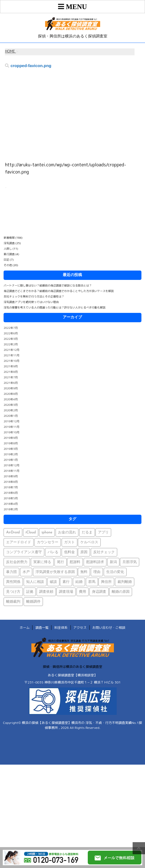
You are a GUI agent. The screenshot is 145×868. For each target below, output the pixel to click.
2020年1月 (11, 416)
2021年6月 (11, 383)
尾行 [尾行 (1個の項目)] (61, 562)
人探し (8, 249)
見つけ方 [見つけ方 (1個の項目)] (13, 592)
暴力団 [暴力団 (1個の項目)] (11, 572)
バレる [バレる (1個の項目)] (53, 552)
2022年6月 (11, 333)
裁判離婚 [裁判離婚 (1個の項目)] (125, 582)
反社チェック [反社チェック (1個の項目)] (104, 552)
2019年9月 (11, 438)
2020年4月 (11, 399)
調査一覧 (42, 628)
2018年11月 (11, 471)
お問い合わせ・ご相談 (109, 628)
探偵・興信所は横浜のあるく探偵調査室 (72, 667)
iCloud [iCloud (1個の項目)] (31, 532)
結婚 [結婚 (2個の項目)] (79, 582)
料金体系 (61, 628)
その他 (8, 265)
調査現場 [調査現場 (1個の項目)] (66, 592)
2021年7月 (11, 377)
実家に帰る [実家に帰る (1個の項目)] (42, 562)
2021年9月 (11, 366)
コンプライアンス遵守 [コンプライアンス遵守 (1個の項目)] (24, 552)
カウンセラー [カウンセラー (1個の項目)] (48, 542)
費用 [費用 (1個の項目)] (83, 592)
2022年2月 (11, 344)
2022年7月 (11, 328)
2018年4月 (11, 504)
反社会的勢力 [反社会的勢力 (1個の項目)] (17, 562)
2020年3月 (11, 405)
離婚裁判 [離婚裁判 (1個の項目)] (13, 602)
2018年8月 (11, 482)
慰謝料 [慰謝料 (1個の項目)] (75, 562)
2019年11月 (11, 427)
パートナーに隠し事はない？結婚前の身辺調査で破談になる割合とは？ (48, 285)
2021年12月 (11, 350)
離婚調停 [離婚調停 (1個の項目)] (33, 602)
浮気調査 (9, 243)
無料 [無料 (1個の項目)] (84, 572)
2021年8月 (11, 372)
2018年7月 (11, 487)
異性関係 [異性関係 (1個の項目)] (13, 582)
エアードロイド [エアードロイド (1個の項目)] (19, 542)
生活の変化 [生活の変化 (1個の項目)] (115, 572)
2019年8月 (11, 443)
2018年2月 (11, 509)
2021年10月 (11, 361)
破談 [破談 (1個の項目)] (53, 582)
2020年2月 (11, 410)
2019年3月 (11, 449)
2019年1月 (11, 460)
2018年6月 (11, 493)
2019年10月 (11, 432)
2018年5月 (11, 498)
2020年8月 (11, 394)
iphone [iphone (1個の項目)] (47, 532)
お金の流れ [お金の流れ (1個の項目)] (67, 532)
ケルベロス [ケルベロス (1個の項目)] (89, 542)
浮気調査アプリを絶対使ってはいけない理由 (31, 302)
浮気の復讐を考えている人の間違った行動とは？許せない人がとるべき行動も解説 (54, 307)
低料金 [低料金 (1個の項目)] (69, 552)
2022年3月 (11, 339)
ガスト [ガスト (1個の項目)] (69, 542)
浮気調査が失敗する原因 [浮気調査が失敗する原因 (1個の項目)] (55, 572)
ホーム (24, 628)
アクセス (80, 628)
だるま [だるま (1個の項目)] (87, 532)
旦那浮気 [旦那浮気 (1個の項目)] (130, 562)
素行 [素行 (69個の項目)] (66, 582)
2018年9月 (11, 476)
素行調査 (9, 254)
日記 (6, 260)
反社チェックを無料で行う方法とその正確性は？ (34, 296)
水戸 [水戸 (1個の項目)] (26, 572)
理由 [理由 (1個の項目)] (97, 572)
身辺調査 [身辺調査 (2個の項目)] (99, 592)
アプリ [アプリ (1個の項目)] (103, 532)
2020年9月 (11, 388)
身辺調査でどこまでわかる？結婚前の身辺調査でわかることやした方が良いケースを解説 (59, 291)
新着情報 (9, 238)
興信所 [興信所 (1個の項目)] (106, 582)
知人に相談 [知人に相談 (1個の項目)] (35, 582)
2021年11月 (11, 355)
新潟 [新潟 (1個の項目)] (113, 562)
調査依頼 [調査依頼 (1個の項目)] (46, 592)
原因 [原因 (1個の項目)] (84, 552)
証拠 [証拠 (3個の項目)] (30, 592)
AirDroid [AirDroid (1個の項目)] (13, 532)
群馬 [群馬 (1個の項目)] (92, 582)
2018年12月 (11, 465)
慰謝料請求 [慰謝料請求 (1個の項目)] (95, 562)
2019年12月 (11, 421)
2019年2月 (11, 454)
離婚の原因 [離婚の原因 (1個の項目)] (121, 592)
